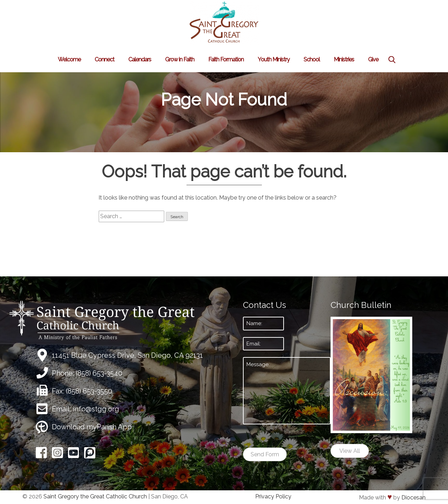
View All (350, 451)
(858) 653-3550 (89, 391)
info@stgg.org (96, 409)
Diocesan (413, 498)
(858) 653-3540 (99, 373)
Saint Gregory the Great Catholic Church (95, 496)
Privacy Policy (273, 496)
